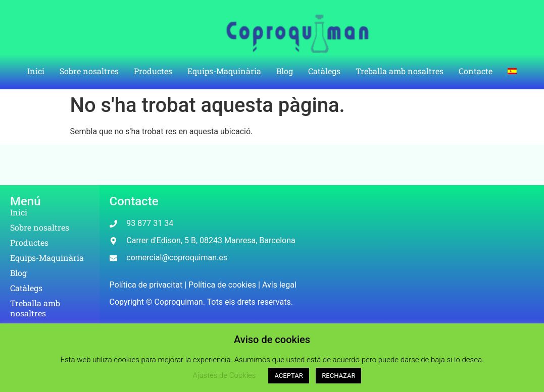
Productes (153, 71)
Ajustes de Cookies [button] (225, 375)
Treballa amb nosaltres (400, 71)
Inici (36, 71)
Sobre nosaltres (89, 71)
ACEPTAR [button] (288, 376)
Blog (285, 71)
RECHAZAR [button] (338, 376)
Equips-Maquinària (224, 71)
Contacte (476, 71)
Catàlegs (324, 71)
